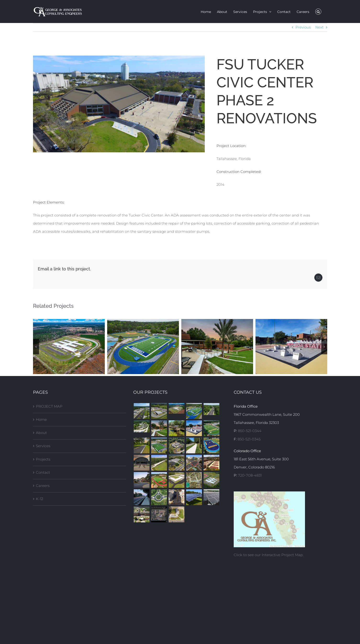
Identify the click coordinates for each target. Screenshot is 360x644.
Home (41, 419)
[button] (318, 11)
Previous (303, 27)
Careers (43, 486)
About (41, 433)
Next (319, 27)
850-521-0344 (250, 431)
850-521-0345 (249, 439)
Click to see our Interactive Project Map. (269, 555)
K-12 (39, 499)
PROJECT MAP (49, 406)
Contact (43, 472)
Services (43, 446)
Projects (43, 459)
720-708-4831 (250, 475)
